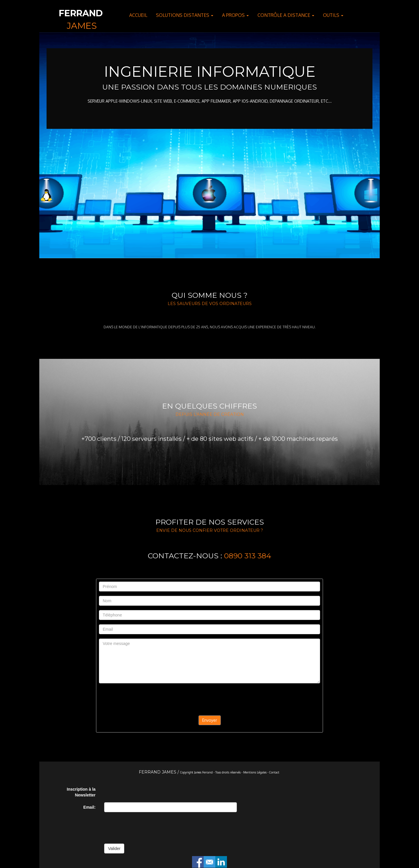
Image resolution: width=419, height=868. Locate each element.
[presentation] (210, 699)
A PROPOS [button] (235, 15)
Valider (114, 849)
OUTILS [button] (333, 15)
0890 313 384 (248, 556)
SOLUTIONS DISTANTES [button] (185, 15)
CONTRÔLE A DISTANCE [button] (286, 15)
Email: (89, 807)
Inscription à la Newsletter (81, 792)
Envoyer (210, 720)
